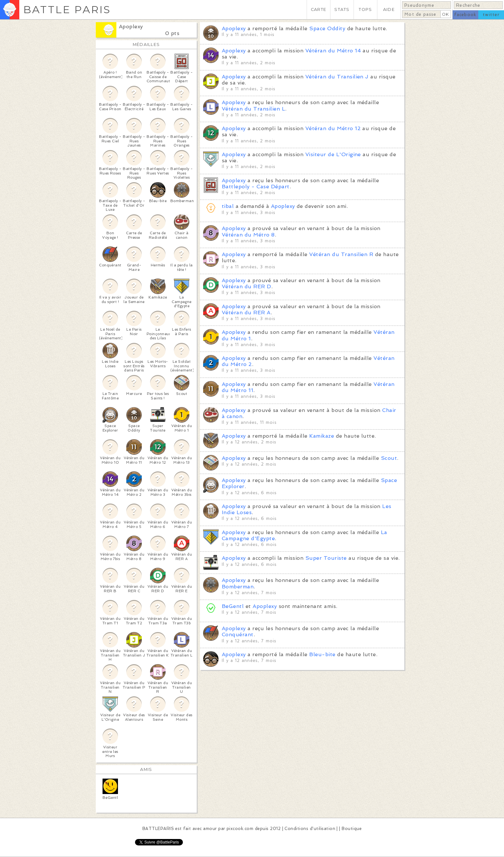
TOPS (365, 9)
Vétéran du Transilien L (253, 109)
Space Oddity (327, 28)
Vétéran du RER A (246, 312)
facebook (465, 15)
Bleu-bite (322, 654)
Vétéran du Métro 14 (333, 51)
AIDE (389, 9)
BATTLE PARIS (67, 9)
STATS (342, 9)
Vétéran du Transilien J (337, 77)
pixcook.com (240, 829)
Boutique (352, 829)
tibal (228, 206)
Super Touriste (326, 558)
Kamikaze (322, 436)
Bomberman (238, 587)
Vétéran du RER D (247, 286)
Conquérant (238, 634)
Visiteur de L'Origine (333, 154)
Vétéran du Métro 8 (248, 235)
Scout (389, 458)
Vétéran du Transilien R (341, 254)
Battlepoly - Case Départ (256, 187)
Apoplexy (131, 27)
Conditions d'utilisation (310, 829)
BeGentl (233, 606)
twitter (491, 15)
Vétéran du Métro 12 (333, 128)
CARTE (319, 9)
